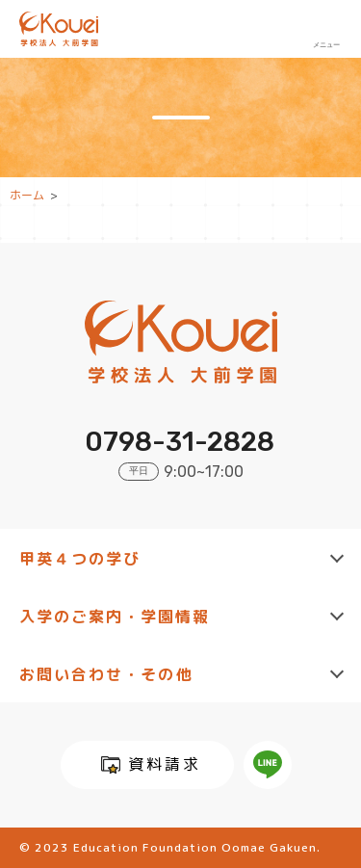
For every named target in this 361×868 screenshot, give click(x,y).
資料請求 (165, 764)
